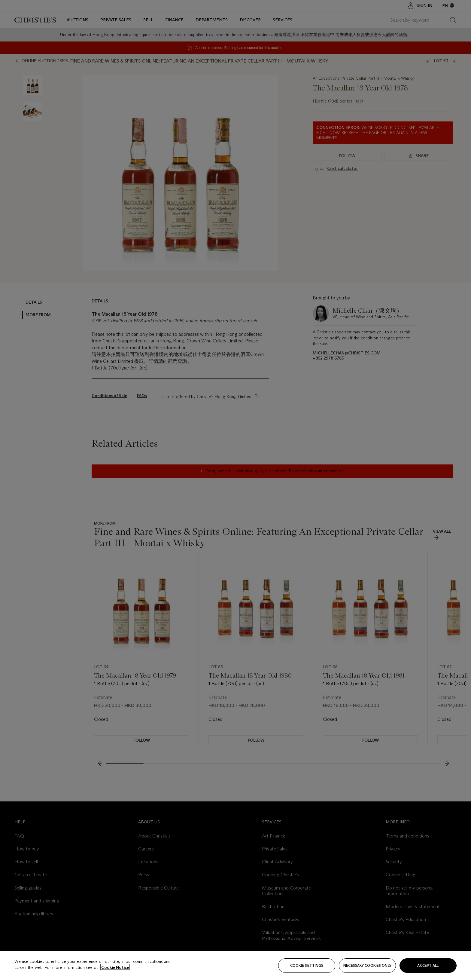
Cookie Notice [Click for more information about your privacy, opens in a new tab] (115, 967)
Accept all (428, 965)
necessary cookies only (367, 965)
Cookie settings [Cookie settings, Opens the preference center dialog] (307, 965)
